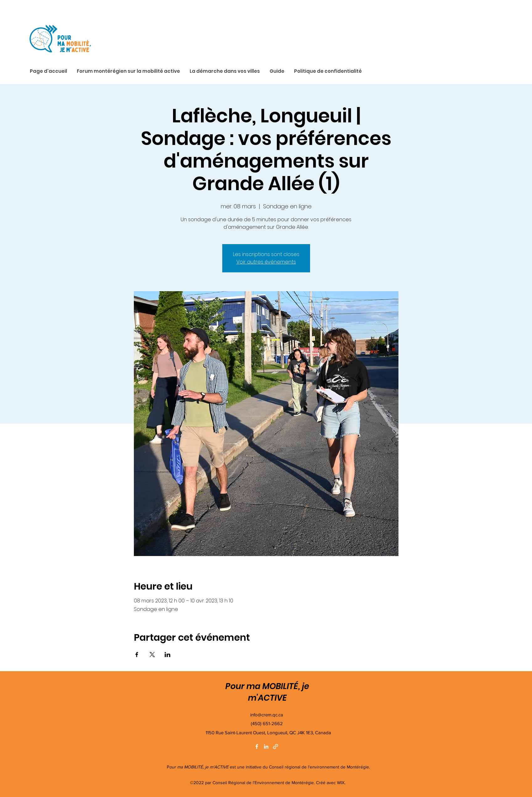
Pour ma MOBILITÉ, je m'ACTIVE (267, 692)
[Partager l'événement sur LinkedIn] (168, 655)
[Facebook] (257, 746)
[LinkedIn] (266, 746)
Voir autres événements (266, 262)
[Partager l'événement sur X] (152, 655)
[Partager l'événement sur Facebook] (137, 655)
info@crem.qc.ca (267, 715)
